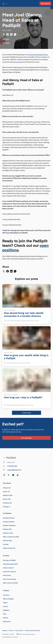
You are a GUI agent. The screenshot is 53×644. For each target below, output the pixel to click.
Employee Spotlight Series (38, 55)
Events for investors (9, 572)
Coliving (6, 544)
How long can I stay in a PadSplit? (23, 397)
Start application (27, 438)
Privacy (11, 630)
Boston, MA (7, 499)
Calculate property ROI (10, 564)
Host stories (7, 575)
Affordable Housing (14, 321)
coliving (24, 321)
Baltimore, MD (8, 495)
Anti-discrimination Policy (32, 630)
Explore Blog (26, 413)
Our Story (6, 595)
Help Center (7, 621)
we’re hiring (17, 62)
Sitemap (5, 630)
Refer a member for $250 (11, 537)
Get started (45, 3)
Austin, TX (6, 492)
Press (5, 614)
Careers (6, 606)
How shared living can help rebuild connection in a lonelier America (24, 314)
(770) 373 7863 (12, 466)
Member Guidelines (9, 525)
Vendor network (8, 568)
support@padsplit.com (14, 470)
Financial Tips (26, 363)
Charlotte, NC (7, 503)
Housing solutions (9, 518)
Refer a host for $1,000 (10, 583)
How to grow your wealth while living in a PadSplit (26, 357)
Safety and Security (9, 548)
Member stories (8, 533)
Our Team (6, 39)
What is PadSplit (8, 599)
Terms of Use (19, 630)
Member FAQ (7, 529)
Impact (5, 603)
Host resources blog (9, 579)
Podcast (6, 618)
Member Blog (7, 541)
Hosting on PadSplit (9, 560)
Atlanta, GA (7, 488)
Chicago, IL (6, 507)
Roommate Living (33, 321)
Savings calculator (9, 522)
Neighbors (6, 610)
